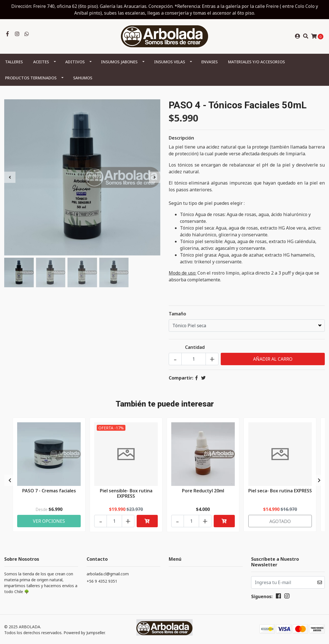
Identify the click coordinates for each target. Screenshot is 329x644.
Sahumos (83, 78)
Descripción (181, 138)
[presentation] (10, 178)
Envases (209, 62)
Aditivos (75, 62)
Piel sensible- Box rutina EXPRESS (126, 493)
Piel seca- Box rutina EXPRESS (280, 493)
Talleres (14, 62)
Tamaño (177, 314)
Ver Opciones (49, 520)
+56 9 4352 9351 (102, 580)
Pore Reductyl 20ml (203, 491)
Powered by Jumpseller (84, 632)
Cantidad (195, 347)
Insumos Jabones (119, 62)
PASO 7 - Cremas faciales (49, 491)
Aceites (41, 62)
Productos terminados (31, 78)
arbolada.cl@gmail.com (108, 573)
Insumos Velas (170, 62)
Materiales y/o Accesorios (256, 62)
